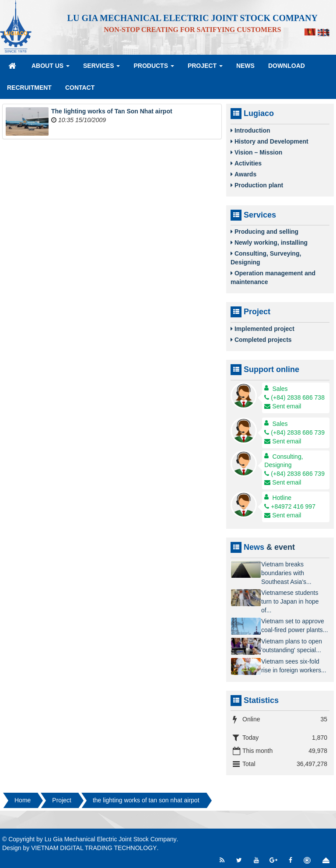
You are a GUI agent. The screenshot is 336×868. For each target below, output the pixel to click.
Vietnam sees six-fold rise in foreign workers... (294, 666)
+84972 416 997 (290, 506)
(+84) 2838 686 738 (294, 397)
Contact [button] (80, 88)
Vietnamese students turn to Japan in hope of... (290, 601)
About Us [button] (51, 68)
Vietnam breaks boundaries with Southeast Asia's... (286, 573)
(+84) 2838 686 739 (294, 432)
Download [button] (287, 66)
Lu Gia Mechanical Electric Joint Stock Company (111, 839)
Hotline (282, 498)
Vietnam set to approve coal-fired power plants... (295, 626)
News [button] (245, 66)
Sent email (283, 406)
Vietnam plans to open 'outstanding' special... (292, 646)
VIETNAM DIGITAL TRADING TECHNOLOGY (94, 848)
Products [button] (154, 68)
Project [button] (205, 68)
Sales (280, 389)
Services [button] (101, 68)
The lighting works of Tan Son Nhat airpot (112, 111)
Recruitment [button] (29, 88)
